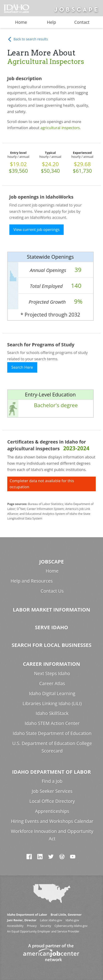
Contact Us (52, 591)
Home (21, 22)
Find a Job (52, 781)
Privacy (32, 926)
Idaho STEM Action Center (52, 723)
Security (46, 926)
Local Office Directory (52, 801)
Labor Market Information (51, 610)
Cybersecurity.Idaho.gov (71, 926)
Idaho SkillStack (52, 713)
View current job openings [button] (37, 230)
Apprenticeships (52, 811)
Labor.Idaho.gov (51, 920)
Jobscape (51, 562)
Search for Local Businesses (51, 645)
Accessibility (15, 926)
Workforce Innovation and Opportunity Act (52, 835)
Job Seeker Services (52, 791)
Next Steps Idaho (52, 673)
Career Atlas (52, 683)
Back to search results (28, 39)
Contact (82, 22)
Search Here (22, 367)
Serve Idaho (51, 627)
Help (51, 22)
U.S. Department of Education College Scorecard (52, 747)
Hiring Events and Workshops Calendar (52, 821)
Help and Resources (32, 581)
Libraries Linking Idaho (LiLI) (52, 703)
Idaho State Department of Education (52, 733)
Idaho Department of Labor (51, 772)
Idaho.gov (72, 920)
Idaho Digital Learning (52, 693)
